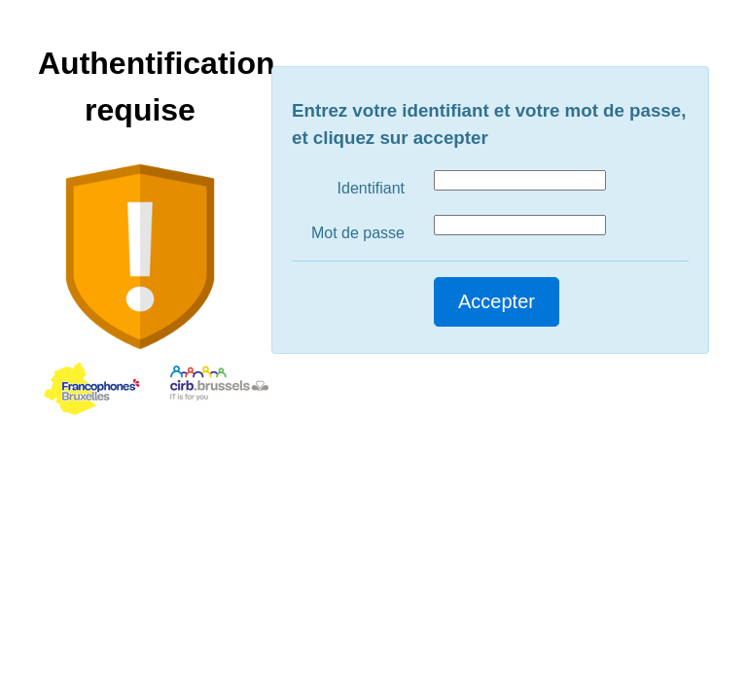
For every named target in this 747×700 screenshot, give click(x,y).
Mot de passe (358, 233)
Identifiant (371, 188)
